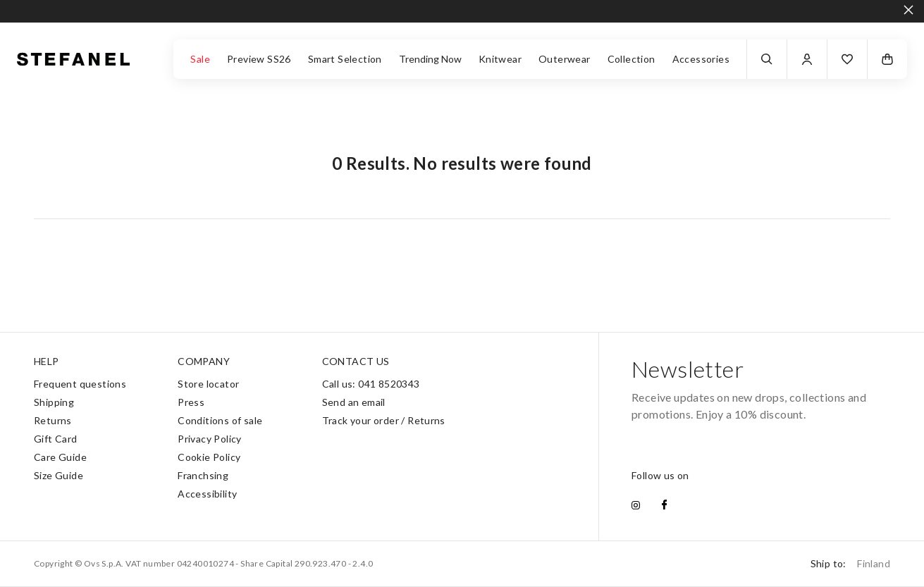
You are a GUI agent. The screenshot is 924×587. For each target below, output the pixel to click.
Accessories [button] (701, 59)
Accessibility (207, 494)
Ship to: (850, 563)
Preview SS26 (259, 59)
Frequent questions (80, 384)
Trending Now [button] (430, 59)
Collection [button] (632, 59)
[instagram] (636, 506)
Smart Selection (345, 59)
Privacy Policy (210, 439)
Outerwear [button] (565, 59)
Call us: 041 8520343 (371, 384)
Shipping (54, 402)
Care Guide (60, 457)
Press (191, 402)
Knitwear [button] (500, 59)
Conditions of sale (220, 420)
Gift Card (56, 439)
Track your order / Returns (384, 420)
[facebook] (664, 506)
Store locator (208, 384)
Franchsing (203, 475)
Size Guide (58, 475)
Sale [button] (200, 59)
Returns (53, 420)
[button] (847, 59)
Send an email (354, 402)
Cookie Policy (209, 457)
